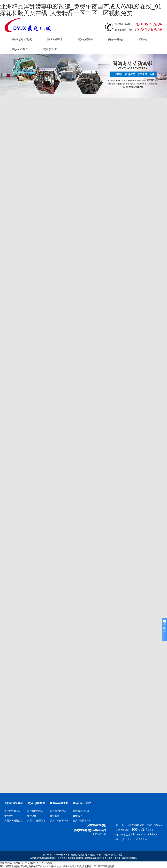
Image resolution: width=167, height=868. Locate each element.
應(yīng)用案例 (36, 803)
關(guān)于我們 (82, 803)
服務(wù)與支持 (59, 803)
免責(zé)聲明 (118, 855)
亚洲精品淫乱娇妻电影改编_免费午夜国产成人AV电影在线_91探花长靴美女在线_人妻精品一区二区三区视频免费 (81, 10)
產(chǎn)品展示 (14, 803)
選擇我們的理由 (12, 811)
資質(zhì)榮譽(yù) (13, 821)
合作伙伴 (9, 816)
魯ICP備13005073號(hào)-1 (57, 855)
